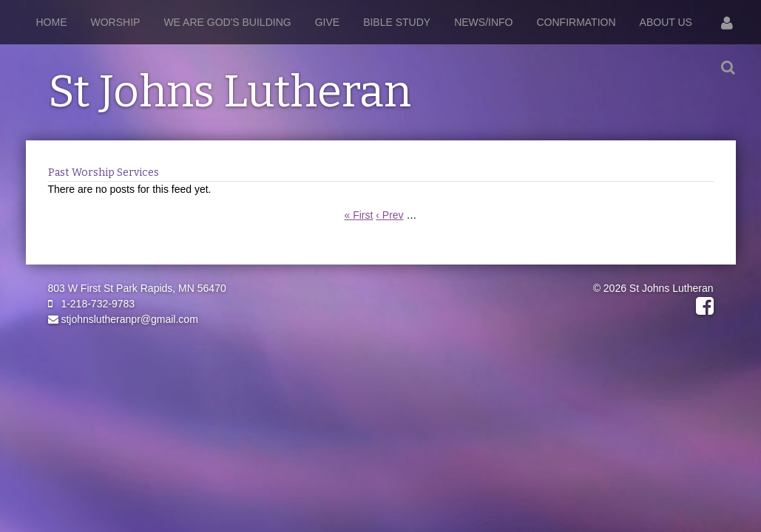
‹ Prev (389, 215)
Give (327, 22)
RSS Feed (700, 195)
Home (52, 22)
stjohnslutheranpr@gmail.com (123, 319)
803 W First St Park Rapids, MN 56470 (137, 288)
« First (358, 215)
